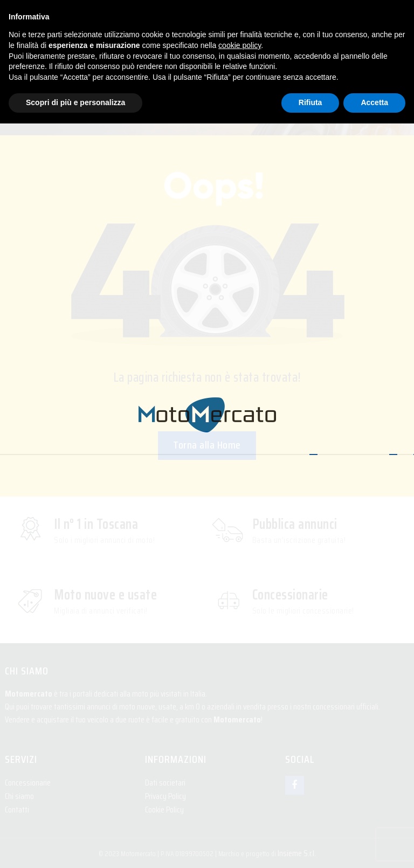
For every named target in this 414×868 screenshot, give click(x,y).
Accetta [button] (374, 102)
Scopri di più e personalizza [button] (75, 102)
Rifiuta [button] (310, 102)
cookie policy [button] (240, 45)
